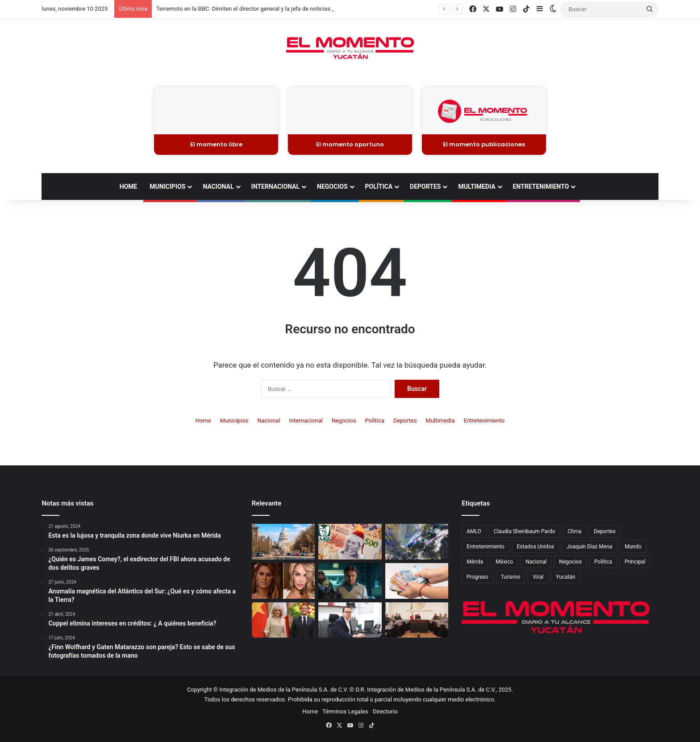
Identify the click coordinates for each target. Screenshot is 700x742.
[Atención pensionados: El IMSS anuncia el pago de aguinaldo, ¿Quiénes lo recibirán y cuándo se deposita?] (350, 542)
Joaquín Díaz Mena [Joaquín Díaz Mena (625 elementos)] (589, 547)
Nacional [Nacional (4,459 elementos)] (536, 562)
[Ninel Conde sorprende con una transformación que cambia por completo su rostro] (283, 581)
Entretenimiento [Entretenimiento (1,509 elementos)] (485, 547)
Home (129, 187)
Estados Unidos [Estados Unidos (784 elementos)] (535, 547)
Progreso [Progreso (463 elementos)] (477, 577)
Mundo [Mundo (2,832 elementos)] (633, 547)
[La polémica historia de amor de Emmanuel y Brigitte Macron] (283, 620)
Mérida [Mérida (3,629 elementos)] (475, 562)
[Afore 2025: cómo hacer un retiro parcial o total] (417, 581)
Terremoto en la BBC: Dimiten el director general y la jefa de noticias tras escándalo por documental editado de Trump (308, 9)
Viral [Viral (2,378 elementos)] (538, 577)
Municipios (167, 187)
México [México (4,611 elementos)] (504, 562)
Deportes (425, 187)
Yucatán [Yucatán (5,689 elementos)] (565, 577)
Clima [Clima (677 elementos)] (575, 531)
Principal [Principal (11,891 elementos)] (635, 562)
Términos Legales (345, 711)
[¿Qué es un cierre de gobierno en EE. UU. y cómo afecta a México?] (283, 542)
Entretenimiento (541, 187)
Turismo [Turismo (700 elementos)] (511, 577)
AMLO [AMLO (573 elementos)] (474, 531)
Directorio (385, 711)
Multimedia (477, 187)
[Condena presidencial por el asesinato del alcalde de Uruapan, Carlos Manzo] (417, 620)
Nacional (218, 187)
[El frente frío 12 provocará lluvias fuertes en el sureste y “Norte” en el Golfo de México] (417, 542)
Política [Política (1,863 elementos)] (603, 562)
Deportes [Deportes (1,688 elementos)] (605, 531)
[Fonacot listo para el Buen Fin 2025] (350, 620)
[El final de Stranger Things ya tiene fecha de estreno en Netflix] (350, 581)
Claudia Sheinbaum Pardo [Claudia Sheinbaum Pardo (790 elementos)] (525, 531)
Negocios (332, 187)
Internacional (275, 187)
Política (379, 187)
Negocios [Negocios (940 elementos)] (570, 562)
